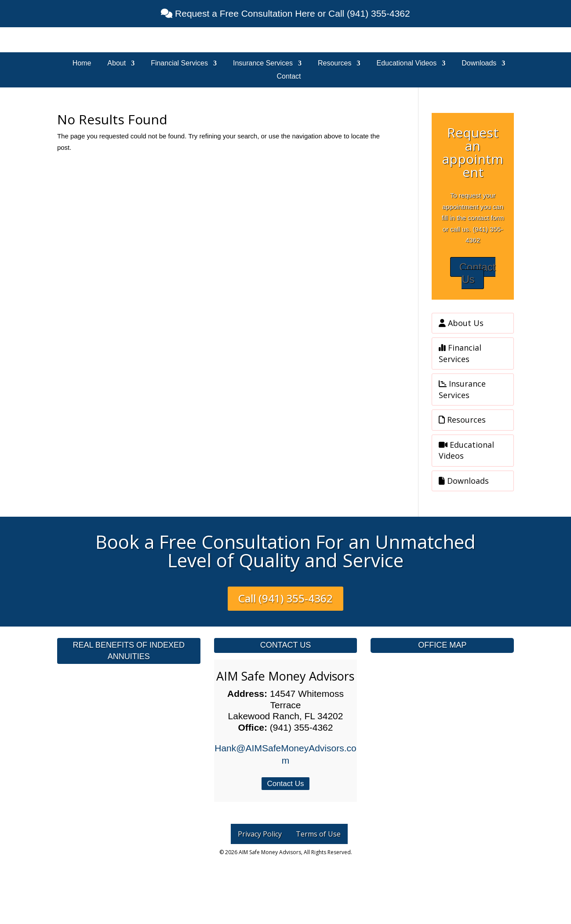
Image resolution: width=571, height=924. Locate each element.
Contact (289, 77)
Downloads (479, 63)
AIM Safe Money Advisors (285, 676)
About (116, 63)
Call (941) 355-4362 (285, 598)
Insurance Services (263, 63)
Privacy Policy (260, 834)
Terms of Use (318, 834)
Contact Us (478, 273)
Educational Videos (407, 63)
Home (82, 63)
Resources (335, 63)
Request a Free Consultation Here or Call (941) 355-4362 (291, 13)
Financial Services (179, 63)
